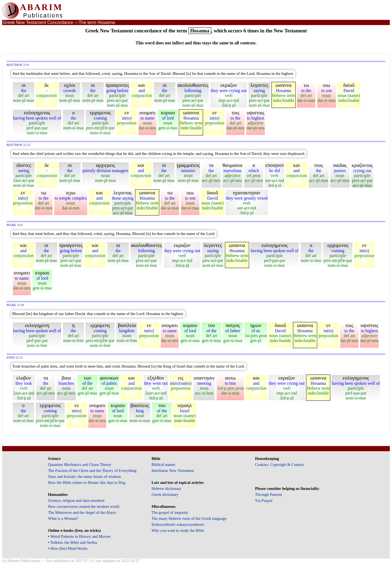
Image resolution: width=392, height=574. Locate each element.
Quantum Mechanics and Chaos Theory (80, 465)
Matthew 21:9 (18, 65)
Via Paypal (264, 500)
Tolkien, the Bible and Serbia (74, 542)
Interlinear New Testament (173, 471)
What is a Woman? (63, 518)
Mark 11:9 (14, 225)
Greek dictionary (165, 494)
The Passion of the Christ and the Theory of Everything (92, 471)
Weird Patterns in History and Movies (80, 536)
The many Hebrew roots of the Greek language (189, 518)
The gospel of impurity (170, 512)
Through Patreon (268, 494)
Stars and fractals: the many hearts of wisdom (84, 477)
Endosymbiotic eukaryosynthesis (178, 524)
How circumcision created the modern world (84, 506)
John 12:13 (15, 358)
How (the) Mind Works (69, 548)
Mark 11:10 (15, 305)
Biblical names (163, 465)
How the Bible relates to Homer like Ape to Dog (87, 483)
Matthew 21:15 (19, 145)
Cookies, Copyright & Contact (279, 465)
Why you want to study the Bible (178, 530)
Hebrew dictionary (166, 488)
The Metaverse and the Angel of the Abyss (82, 512)
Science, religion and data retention (76, 500)
